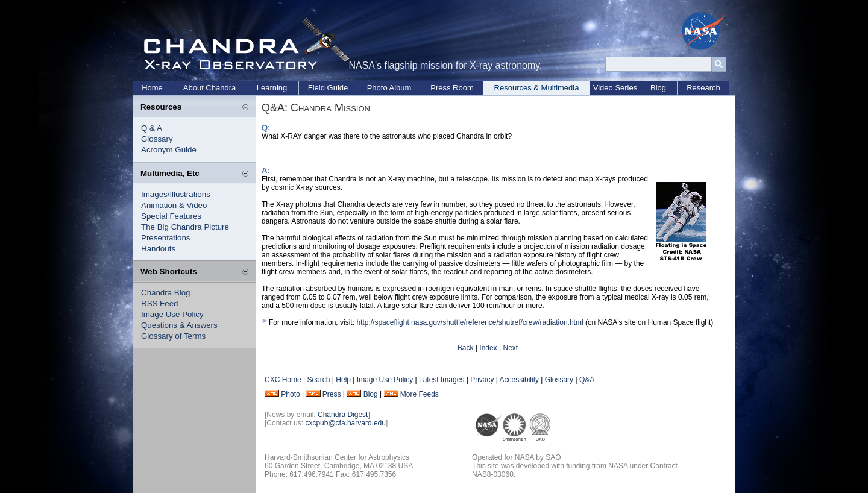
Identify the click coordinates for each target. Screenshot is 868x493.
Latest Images (442, 380)
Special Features (171, 216)
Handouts (158, 249)
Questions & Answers (179, 325)
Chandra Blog (166, 293)
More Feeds (420, 394)
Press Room (452, 88)
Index (488, 348)
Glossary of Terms (173, 336)
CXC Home (283, 380)
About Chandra (209, 88)
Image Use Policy (172, 314)
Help (343, 380)
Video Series (615, 88)
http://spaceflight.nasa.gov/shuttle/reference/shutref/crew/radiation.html (470, 322)
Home (152, 88)
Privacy (482, 380)
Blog (658, 88)
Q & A (152, 128)
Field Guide (328, 88)
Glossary (157, 139)
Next (510, 348)
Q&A (587, 380)
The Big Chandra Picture (185, 227)
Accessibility (519, 380)
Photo (290, 394)
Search (318, 380)
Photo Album (389, 88)
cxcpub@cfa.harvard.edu (345, 423)
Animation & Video (174, 205)
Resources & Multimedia (537, 88)
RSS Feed (160, 303)
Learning (272, 88)
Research (703, 88)
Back (466, 348)
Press (332, 394)
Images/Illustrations (176, 194)
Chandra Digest (343, 415)
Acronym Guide (169, 150)
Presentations (166, 238)
